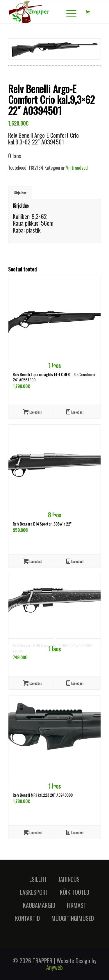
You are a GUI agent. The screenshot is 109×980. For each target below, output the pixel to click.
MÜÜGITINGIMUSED (73, 918)
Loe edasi (75, 412)
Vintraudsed (77, 168)
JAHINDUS (69, 879)
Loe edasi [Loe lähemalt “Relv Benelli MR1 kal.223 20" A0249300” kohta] (32, 832)
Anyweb (54, 967)
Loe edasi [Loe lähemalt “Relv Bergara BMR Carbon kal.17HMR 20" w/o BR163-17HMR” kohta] (32, 683)
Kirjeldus (20, 193)
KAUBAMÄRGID (39, 905)
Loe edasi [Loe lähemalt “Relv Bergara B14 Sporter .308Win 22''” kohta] (32, 561)
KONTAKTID (27, 918)
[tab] (20, 193)
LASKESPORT (34, 892)
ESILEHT (38, 879)
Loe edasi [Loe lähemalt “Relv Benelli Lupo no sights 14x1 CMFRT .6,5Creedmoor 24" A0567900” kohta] (32, 412)
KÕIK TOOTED (75, 892)
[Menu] (68, 12)
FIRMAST (77, 905)
